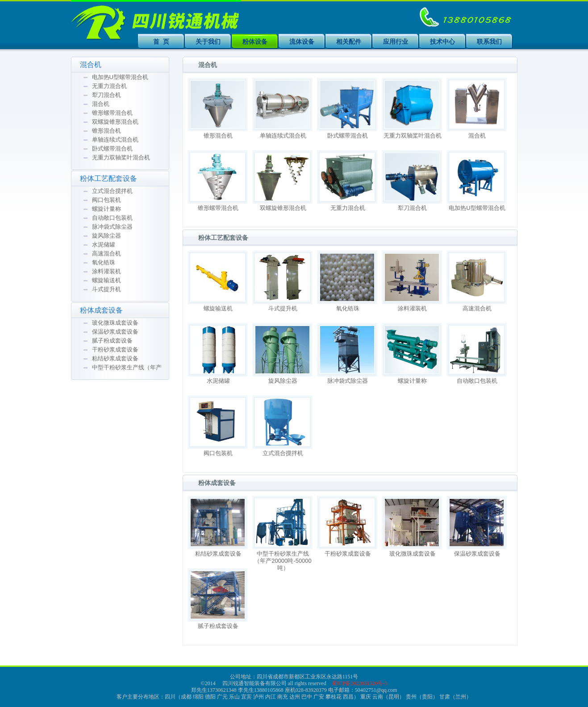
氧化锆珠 (104, 262)
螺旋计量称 (106, 209)
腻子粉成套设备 (112, 341)
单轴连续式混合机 (115, 140)
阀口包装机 (106, 200)
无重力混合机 (109, 86)
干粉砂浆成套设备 (115, 349)
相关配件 (349, 42)
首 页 (161, 42)
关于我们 (208, 42)
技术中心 (442, 42)
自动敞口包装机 (112, 218)
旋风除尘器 (106, 236)
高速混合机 (106, 253)
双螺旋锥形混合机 (115, 122)
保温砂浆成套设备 (115, 332)
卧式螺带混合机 (112, 149)
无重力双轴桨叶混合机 (121, 157)
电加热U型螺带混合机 (120, 77)
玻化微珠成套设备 (115, 323)
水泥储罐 (104, 245)
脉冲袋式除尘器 (112, 227)
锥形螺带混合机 (112, 113)
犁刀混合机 (106, 95)
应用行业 (396, 42)
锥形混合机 (106, 131)
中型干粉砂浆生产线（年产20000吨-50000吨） (126, 372)
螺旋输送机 (106, 280)
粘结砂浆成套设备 (115, 358)
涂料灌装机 (106, 271)
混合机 (101, 104)
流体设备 (302, 42)
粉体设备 (255, 42)
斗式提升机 (106, 289)
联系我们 (489, 42)
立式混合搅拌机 (112, 191)
